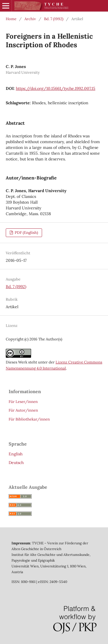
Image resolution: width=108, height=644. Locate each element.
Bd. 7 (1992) (54, 19)
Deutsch (16, 463)
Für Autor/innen (23, 410)
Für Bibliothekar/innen (29, 419)
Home (11, 19)
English (16, 454)
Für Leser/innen (23, 402)
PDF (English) (26, 233)
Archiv (30, 19)
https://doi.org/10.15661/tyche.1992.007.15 (56, 88)
